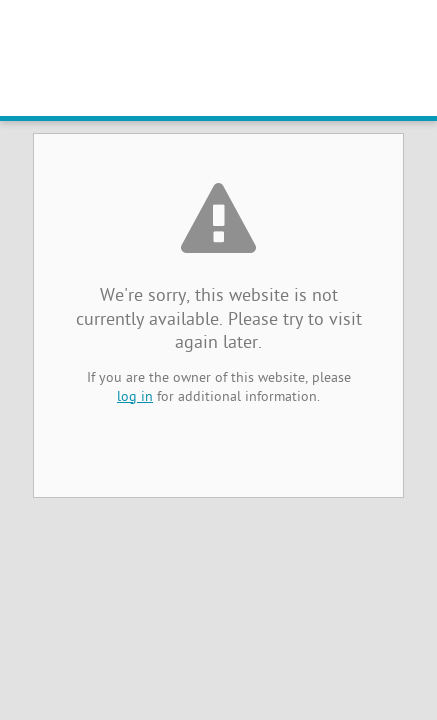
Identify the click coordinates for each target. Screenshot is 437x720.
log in (135, 397)
